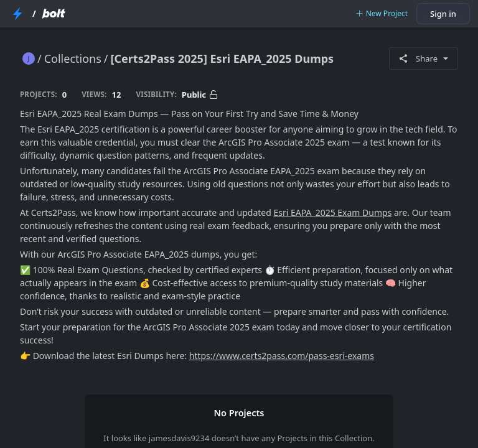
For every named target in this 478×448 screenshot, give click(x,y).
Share (424, 58)
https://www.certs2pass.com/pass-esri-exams (282, 356)
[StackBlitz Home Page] (17, 14)
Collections (73, 58)
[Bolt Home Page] (54, 14)
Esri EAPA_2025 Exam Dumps (332, 212)
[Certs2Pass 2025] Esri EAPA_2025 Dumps (223, 58)
